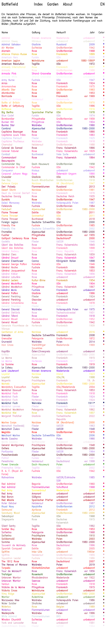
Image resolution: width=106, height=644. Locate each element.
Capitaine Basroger (12, 132)
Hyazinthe (37, 507)
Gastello (6, 242)
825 (104, 268)
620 (104, 510)
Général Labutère (11, 277)
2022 (92, 416)
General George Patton (14, 264)
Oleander (36, 248)
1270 (104, 158)
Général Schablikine (13, 303)
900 (104, 48)
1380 (104, 187)
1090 (104, 174)
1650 (104, 70)
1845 (92, 245)
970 (104, 167)
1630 (104, 326)
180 (104, 290)
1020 (104, 584)
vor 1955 (89, 235)
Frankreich (62, 54)
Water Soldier (9, 604)
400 (104, 574)
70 (104, 461)
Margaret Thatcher (12, 416)
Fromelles (7, 232)
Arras (4, 83)
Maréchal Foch (10, 394)
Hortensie (37, 326)
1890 (92, 132)
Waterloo (6, 607)
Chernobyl (7, 145)
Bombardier (8, 119)
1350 (104, 219)
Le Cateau (7, 368)
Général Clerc (9, 255)
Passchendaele (10, 455)
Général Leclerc (10, 281)
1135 (104, 251)
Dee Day (6, 180)
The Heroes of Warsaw (14, 565)
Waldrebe (37, 125)
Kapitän (6, 352)
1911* (91, 403)
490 (104, 374)
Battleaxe (6, 109)
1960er (91, 552)
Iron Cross (7, 345)
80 (104, 397)
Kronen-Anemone (41, 38)
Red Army (7, 491)
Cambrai (6, 129)
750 (104, 238)
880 (104, 93)
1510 (104, 448)
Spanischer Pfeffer (42, 113)
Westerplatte (8, 613)
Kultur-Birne (38, 281)
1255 (104, 364)
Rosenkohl (37, 575)
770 (104, 264)
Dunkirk (6, 200)
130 (104, 342)
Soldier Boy (8, 529)
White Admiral (9, 617)
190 (104, 429)
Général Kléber (10, 274)
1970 (92, 103)
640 (104, 190)
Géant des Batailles (12, 245)
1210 (104, 581)
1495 (104, 297)
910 (104, 339)
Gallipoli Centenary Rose (15, 239)
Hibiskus (36, 41)
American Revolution (13, 64)
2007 (92, 67)
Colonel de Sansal (12, 148)
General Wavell (10, 319)
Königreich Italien (66, 261)
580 (104, 209)
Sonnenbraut (39, 491)
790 (104, 562)
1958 (92, 164)
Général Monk (9, 290)
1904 (92, 122)
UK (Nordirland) (65, 184)
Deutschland (63, 462)
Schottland (62, 487)
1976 (92, 177)
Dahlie (35, 213)
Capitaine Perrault (12, 138)
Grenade (6, 336)
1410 (104, 526)
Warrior (5, 597)
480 (104, 67)
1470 (104, 232)
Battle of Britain (11, 103)
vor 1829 (89, 151)
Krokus (35, 171)
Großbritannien (64, 48)
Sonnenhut (38, 216)
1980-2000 (88, 129)
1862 (92, 410)
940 (104, 620)
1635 (104, 555)
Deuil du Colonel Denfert (16, 193)
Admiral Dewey (10, 41)
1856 (92, 274)
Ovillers (5, 449)
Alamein (6, 51)
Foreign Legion (10, 222)
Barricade (7, 96)
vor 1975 (89, 310)
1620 (104, 381)
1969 (92, 345)
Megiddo (6, 432)
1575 (104, 578)
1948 (92, 429)
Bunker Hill (8, 122)
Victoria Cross (9, 591)
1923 (92, 374)
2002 (92, 229)
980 (104, 248)
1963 (92, 426)
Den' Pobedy (8, 187)
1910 (92, 407)
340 (104, 616)
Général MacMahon (12, 287)
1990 (92, 125)
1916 (92, 109)
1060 (104, 487)
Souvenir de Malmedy (14, 546)
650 (104, 423)
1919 (92, 365)
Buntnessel (38, 155)
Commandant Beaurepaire (9, 159)
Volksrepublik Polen (67, 203)
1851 (92, 251)
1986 (92, 558)
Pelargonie (38, 339)
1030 (104, 394)
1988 (92, 71)
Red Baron (8, 497)
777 (104, 51)
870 (104, 119)
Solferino (7, 533)
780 (104, 345)
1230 (104, 545)
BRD (59, 93)
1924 (92, 83)
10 (104, 626)
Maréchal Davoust (11, 390)
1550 (104, 613)
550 (104, 607)
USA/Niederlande (66, 387)
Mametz (6, 384)
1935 (92, 197)
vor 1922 (89, 578)
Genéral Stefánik (11, 313)
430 (104, 604)
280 (104, 154)
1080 (104, 74)
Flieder (35, 138)
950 (104, 284)
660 (104, 90)
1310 (104, 300)
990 (104, 319)
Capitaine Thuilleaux (13, 142)
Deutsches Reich (65, 197)
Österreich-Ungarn (66, 174)
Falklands (7, 206)
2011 (92, 213)
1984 (92, 206)
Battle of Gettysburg (13, 106)
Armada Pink (9, 74)
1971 (92, 100)
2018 (92, 219)
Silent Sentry (8, 526)
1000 (104, 196)
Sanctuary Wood (11, 513)
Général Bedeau (10, 251)
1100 (104, 122)
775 (104, 432)
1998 (92, 378)
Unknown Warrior (11, 578)
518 (104, 332)
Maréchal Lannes (11, 407)
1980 (92, 617)
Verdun (5, 584)
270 (104, 171)
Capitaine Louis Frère (13, 135)
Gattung (36, 33)
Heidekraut (37, 100)
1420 (104, 571)
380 (104, 597)
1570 (104, 497)
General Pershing (11, 297)
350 (104, 520)
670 (104, 568)
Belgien (60, 607)
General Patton (10, 294)
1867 (92, 287)
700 (104, 61)
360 (104, 516)
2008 (92, 336)
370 (104, 112)
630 (104, 552)
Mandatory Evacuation (14, 387)
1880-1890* (88, 61)
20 (104, 306)
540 (104, 513)
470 (104, 413)
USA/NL (61, 378)
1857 (92, 413)
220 (104, 261)
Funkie (35, 58)
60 (104, 426)
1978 (92, 113)
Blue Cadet (8, 116)
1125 (104, 58)
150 (104, 452)
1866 (92, 148)
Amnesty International (14, 67)
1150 (104, 38)
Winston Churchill (11, 620)
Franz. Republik (65, 251)
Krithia (5, 355)
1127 (104, 458)
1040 (104, 245)
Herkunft (61, 33)
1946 (92, 242)
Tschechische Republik (63, 418)
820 (104, 213)
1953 (92, 93)
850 (104, 83)
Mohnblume (38, 61)
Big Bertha (7, 113)
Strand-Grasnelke (41, 74)
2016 (92, 332)
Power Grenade (10, 465)
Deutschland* (64, 239)
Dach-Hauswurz (40, 164)
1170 (104, 193)
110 (104, 610)
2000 (92, 222)
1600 (104, 358)
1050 (104, 135)
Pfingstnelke (38, 119)
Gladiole (36, 45)
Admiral (6, 38)
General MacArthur (12, 284)
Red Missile (8, 500)
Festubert (6, 209)
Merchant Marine (11, 436)
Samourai (7, 510)
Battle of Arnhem (11, 100)
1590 (104, 416)
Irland (60, 374)
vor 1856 (89, 571)
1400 (104, 206)
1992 (92, 526)
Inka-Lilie (37, 552)
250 (104, 403)
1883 (92, 135)
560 (104, 216)
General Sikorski (11, 310)
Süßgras (36, 497)
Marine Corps (9, 423)
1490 (104, 455)
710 (104, 591)
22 (104, 41)
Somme (6, 542)
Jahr (92, 33)
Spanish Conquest (12, 549)
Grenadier (7, 339)
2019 (92, 565)
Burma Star (8, 125)
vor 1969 (89, 96)
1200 (104, 313)
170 (104, 80)
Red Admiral (8, 484)
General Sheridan (11, 306)
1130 (104, 468)
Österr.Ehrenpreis (41, 352)
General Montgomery (13, 445)
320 (104, 203)
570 (104, 103)
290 (104, 507)
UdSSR (60, 242)
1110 (104, 274)
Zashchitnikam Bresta (14, 626)
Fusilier (5, 235)
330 (104, 229)
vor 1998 (89, 462)
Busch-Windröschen (43, 180)
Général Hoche (10, 268)
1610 (104, 623)
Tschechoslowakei (66, 313)
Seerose (36, 581)
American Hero (10, 58)
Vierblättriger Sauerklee (39, 347)
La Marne (7, 358)
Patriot (5, 458)
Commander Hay (11, 164)
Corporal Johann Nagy (14, 174)
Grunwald (7, 342)
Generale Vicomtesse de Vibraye (15, 327)
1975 (92, 87)
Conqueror (7, 171)
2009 (92, 45)
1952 (92, 319)
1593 (104, 145)
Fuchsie (36, 80)
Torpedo (6, 568)
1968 (92, 51)
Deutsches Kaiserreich (62, 521)
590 (104, 54)
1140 (104, 100)
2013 (92, 187)
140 (104, 439)
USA (59, 58)
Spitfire (5, 552)
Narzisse (36, 109)
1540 (104, 148)
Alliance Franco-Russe (14, 54)
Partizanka (7, 452)
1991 (92, 190)
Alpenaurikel (38, 129)
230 (104, 368)
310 (104, 45)
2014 (92, 342)
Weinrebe (36, 403)
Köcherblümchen (41, 568)
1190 (104, 400)
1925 (92, 138)
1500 (104, 536)
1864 (92, 158)
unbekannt (89, 38)
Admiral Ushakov (11, 45)
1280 (104, 255)
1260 (104, 532)
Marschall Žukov (11, 429)
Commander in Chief (13, 167)
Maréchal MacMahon (13, 410)
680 (104, 87)
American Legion (11, 61)
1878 (92, 193)
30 (104, 406)
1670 (104, 442)
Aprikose (36, 510)
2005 (92, 549)
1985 (92, 226)
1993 (92, 90)
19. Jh (91, 381)
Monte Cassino (10, 439)
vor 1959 (89, 119)
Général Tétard (10, 316)
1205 (104, 277)
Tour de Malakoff (11, 571)
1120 (104, 361)
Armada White (9, 77)
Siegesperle (8, 520)
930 (104, 151)
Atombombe (8, 93)
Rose (34, 51)
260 (104, 129)
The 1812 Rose (10, 562)
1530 (104, 177)
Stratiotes (37, 604)
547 (104, 280)
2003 (92, 539)
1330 (104, 587)
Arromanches (9, 87)
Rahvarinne (8, 478)
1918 (92, 142)
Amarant (36, 494)
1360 (104, 494)
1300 (104, 235)
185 (104, 371)
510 (104, 490)
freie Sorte (62, 155)
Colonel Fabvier (10, 151)
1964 (92, 452)
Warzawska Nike (10, 600)
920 (104, 471)
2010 (92, 491)
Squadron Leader (11, 558)
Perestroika (8, 462)
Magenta (6, 381)
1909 (92, 326)
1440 (104, 600)
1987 (92, 203)
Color (101, 33)
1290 (104, 132)
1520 (104, 542)
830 (104, 293)
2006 (92, 436)
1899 (92, 54)
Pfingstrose (38, 122)
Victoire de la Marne (13, 588)
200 (104, 310)
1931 (92, 313)
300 (104, 436)
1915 (92, 358)
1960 (92, 484)
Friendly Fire (8, 226)
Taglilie (36, 64)
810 (104, 226)
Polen (59, 342)
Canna (35, 261)
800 (104, 529)
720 (104, 500)
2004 (92, 387)
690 (104, 96)
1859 (92, 255)
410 (104, 164)
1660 (104, 355)
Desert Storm (9, 190)
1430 (104, 352)
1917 (92, 306)
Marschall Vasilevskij (13, 426)
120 (104, 125)
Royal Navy (8, 507)
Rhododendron (40, 319)
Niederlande (63, 38)
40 (104, 242)
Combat (6, 155)
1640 (104, 558)
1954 (92, 281)
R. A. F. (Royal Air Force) (12, 473)
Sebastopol (8, 516)
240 (104, 222)
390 (104, 465)
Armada (6, 71)
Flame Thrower (10, 213)
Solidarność (8, 539)
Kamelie (36, 264)
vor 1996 (89, 613)
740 (104, 106)
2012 (92, 507)
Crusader (6, 177)
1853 (92, 271)
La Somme (8, 365)
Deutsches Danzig (11, 197)
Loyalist (6, 374)
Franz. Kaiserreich (66, 148)
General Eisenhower (12, 261)
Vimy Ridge (8, 594)
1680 (104, 77)
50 (104, 116)
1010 (104, 484)
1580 (104, 410)
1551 (92, 623)
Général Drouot (10, 258)
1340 (104, 322)
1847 (92, 258)
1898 (92, 248)
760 (104, 387)
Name (5, 33)
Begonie (36, 484)
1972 (92, 64)
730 (104, 200)
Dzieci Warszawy (10, 203)
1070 (104, 316)
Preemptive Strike (11, 468)
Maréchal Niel (9, 413)
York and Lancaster (13, 623)
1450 (104, 565)
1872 (92, 339)
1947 (92, 80)
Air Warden (8, 48)
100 (104, 478)
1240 (104, 303)
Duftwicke (37, 48)
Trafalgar (7, 575)
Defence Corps (10, 184)
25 (104, 138)
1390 (104, 539)
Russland (61, 45)
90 (104, 503)
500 (104, 109)
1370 (104, 445)
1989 (92, 607)
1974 (92, 116)
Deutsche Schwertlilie (43, 222)
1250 (104, 287)
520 (104, 184)
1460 (104, 335)
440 (104, 377)
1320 (104, 390)
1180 (104, 142)
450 (104, 180)
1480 (104, 64)
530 (104, 384)
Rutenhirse (37, 597)
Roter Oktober (9, 504)
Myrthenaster (38, 442)
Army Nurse (8, 80)
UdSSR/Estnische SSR (66, 479)
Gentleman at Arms (12, 332)
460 (104, 594)
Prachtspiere (38, 381)
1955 (92, 555)
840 (104, 271)
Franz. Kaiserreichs (67, 151)
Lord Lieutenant (10, 371)
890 (104, 549)
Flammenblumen (41, 187)
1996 (92, 106)
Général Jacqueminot (13, 271)
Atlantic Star (8, 90)
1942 (92, 48)
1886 (92, 268)
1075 (104, 258)
